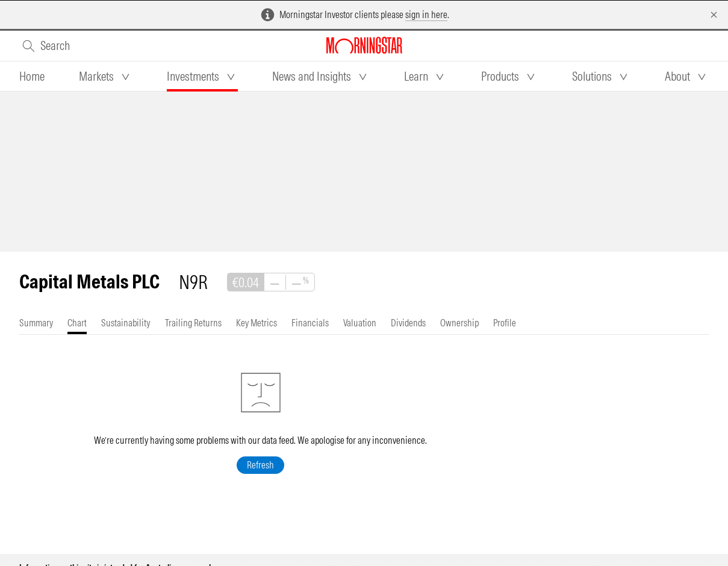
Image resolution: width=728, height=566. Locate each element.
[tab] (32, 76)
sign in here (426, 14)
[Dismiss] (714, 15)
